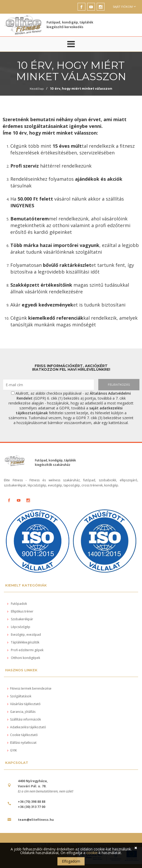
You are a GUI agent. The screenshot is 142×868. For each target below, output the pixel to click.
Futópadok (17, 604)
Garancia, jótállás (21, 712)
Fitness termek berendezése (29, 688)
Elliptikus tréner (20, 611)
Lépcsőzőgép (19, 627)
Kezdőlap (37, 89)
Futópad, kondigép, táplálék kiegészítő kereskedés (70, 25)
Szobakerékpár (20, 619)
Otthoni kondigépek (24, 658)
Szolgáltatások (19, 696)
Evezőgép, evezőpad (24, 635)
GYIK (12, 750)
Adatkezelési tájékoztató (27, 727)
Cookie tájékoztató (23, 735)
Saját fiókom (124, 7)
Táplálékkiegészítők (23, 642)
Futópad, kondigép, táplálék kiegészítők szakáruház (55, 462)
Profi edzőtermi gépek (25, 650)
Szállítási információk (24, 719)
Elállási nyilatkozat (22, 743)
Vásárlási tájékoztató (24, 704)
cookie (92, 853)
